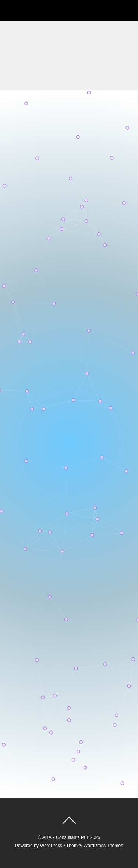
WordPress (51, 846)
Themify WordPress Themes (95, 846)
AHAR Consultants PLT (66, 837)
